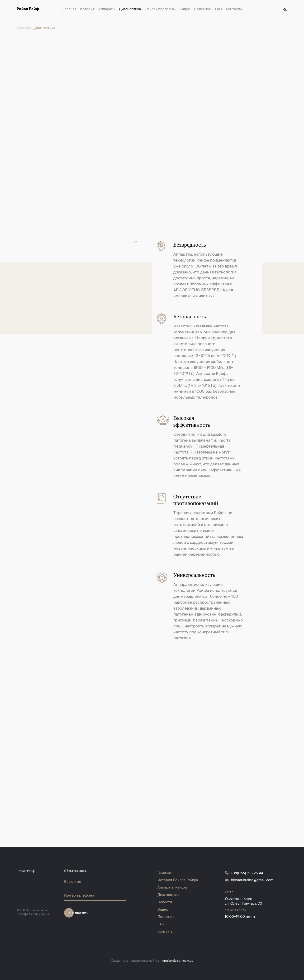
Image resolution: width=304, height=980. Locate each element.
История (87, 9)
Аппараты (107, 9)
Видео (185, 9)
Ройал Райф (28, 9)
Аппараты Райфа (172, 888)
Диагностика (130, 9)
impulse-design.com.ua (177, 961)
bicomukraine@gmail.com (252, 880)
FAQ (218, 9)
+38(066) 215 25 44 (247, 873)
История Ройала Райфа (178, 880)
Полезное (203, 9)
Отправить (80, 913)
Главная (69, 9)
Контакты (234, 9)
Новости (165, 902)
